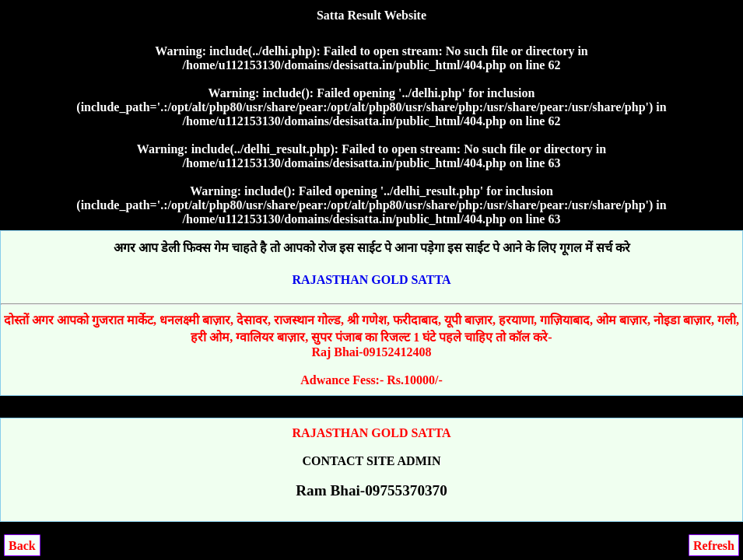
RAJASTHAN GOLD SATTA (372, 280)
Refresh (714, 546)
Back (22, 546)
